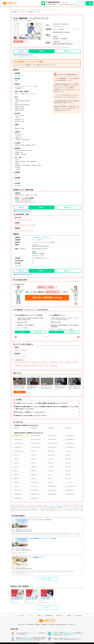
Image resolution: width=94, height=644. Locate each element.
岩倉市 (68, 475)
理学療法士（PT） (20, 75)
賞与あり (15, 47)
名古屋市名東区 (70, 447)
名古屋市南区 (18, 447)
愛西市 (68, 479)
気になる (21, 51)
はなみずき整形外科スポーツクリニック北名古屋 (28, 315)
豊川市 (68, 455)
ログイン (81, 3)
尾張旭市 (34, 475)
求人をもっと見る (46, 579)
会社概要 (69, 616)
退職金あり (50, 47)
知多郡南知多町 (70, 494)
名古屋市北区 (70, 436)
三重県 (68, 428)
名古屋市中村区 (36, 439)
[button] (16, 337)
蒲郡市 (51, 463)
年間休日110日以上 (46, 506)
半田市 (33, 455)
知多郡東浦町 (52, 494)
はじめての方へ (22, 616)
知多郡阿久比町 (35, 494)
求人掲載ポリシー (60, 616)
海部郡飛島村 (18, 494)
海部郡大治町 (52, 490)
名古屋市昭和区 (70, 439)
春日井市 (51, 455)
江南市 (33, 467)
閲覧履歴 (54, 4)
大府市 (51, 471)
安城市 (16, 463)
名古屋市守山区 (36, 447)
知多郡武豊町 (18, 498)
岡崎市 (51, 451)
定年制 (55, 47)
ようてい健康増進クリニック (57, 315)
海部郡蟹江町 (69, 490)
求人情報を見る (38, 332)
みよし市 (69, 483)
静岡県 (34, 428)
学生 (12, 601)
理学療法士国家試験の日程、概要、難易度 (47, 598)
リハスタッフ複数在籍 (59, 506)
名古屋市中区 (52, 439)
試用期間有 (59, 47)
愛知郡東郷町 (52, 486)
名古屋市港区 (70, 443)
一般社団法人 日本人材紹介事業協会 (26, 640)
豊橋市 (33, 451)
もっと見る (46, 607)
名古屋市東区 (52, 436)
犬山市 (68, 463)
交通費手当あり (27, 47)
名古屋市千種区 (36, 436)
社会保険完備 (40, 47)
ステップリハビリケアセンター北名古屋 (40, 520)
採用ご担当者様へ (78, 616)
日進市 (33, 479)
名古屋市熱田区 (36, 443)
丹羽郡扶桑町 (35, 490)
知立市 (16, 475)
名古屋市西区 (18, 439)
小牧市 (51, 467)
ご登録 (90, 3)
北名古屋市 (35, 483)
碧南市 (33, 459)
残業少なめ (34, 47)
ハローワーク (31, 616)
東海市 (33, 471)
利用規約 (39, 616)
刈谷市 (51, 459)
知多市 (68, 471)
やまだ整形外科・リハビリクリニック (41, 237)
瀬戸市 (16, 455)
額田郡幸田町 (35, 498)
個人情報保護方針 (49, 616)
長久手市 (34, 486)
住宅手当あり (21, 47)
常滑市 (16, 467)
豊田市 (68, 459)
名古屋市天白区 (18, 451)
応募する (22, 332)
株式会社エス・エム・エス (32, 633)
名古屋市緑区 (52, 447)
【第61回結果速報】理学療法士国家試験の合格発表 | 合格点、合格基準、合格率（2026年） (17, 598)
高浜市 (51, 475)
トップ (13, 616)
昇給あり (45, 47)
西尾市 (33, 463)
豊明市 (16, 479)
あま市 (16, 486)
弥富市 (51, 483)
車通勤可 (52, 506)
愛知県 (51, 428)
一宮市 (68, 451)
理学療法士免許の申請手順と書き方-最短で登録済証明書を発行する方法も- (32, 598)
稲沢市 (68, 467)
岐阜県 (17, 428)
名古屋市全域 (18, 436)
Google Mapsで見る (37, 255)
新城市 (16, 471)
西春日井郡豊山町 (70, 486)
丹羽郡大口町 (18, 490)
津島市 (16, 459)
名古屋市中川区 (53, 443)
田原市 (51, 479)
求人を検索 (49, 4)
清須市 (16, 483)
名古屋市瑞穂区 (18, 443)
